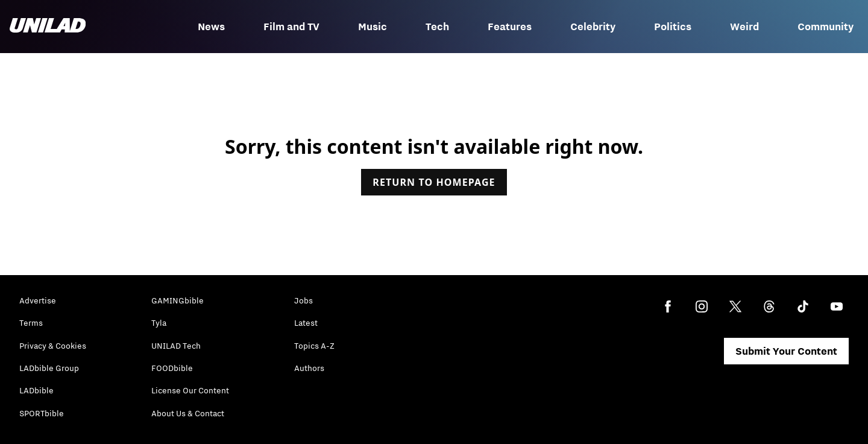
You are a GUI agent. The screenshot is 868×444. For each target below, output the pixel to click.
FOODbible (172, 368)
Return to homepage (434, 182)
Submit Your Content (786, 351)
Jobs (303, 300)
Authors (309, 368)
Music (373, 27)
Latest (306, 323)
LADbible (36, 390)
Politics (673, 27)
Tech (437, 27)
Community (826, 27)
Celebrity (593, 27)
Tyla (159, 323)
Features (510, 27)
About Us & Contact (188, 413)
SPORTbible (42, 413)
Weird (744, 27)
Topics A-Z (314, 346)
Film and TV (291, 27)
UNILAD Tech (176, 346)
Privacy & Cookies (53, 346)
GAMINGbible (178, 300)
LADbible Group (49, 368)
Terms (31, 323)
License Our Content (190, 390)
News (211, 27)
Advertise (38, 300)
